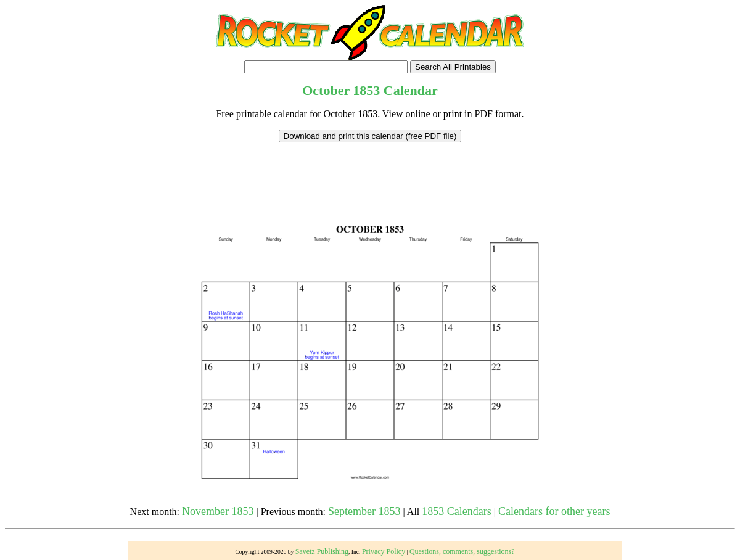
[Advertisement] (370, 170)
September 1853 (364, 511)
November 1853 (218, 511)
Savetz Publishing (322, 551)
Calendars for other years (554, 511)
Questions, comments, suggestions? (462, 551)
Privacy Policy (384, 551)
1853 (366, 90)
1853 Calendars (456, 511)
